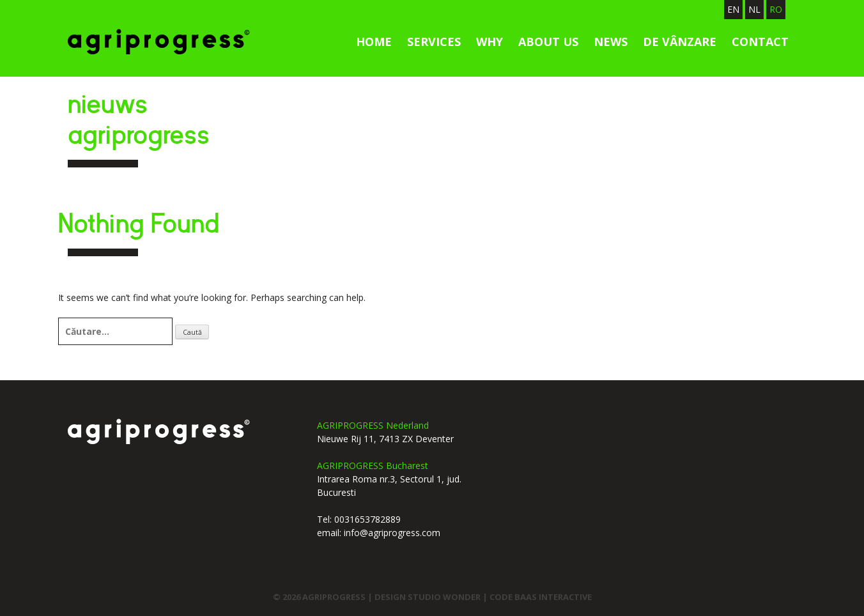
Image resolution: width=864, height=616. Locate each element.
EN (733, 9)
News (611, 42)
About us (548, 42)
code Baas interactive (541, 597)
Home (374, 42)
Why (490, 42)
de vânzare (680, 42)
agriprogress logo (159, 431)
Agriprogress (159, 42)
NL (754, 9)
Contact (760, 42)
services (434, 42)
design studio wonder (428, 597)
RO (776, 9)
